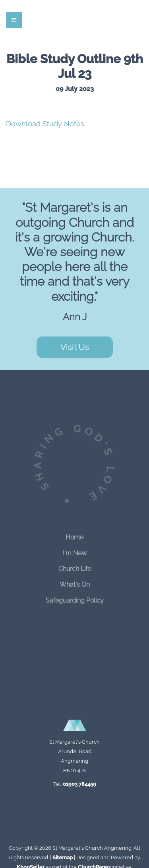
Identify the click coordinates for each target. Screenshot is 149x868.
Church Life (75, 566)
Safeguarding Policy (75, 598)
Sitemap (63, 857)
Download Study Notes (45, 124)
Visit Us (75, 347)
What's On (75, 582)
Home (74, 535)
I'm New (75, 550)
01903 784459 (79, 784)
